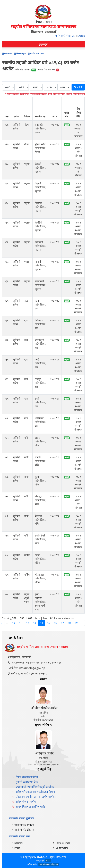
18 (69, 623)
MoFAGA (39, 857)
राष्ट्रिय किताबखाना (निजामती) (30, 807)
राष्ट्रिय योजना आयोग (26, 802)
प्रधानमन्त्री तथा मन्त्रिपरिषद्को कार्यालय (35, 787)
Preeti (18, 848)
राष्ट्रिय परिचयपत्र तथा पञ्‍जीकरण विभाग (35, 792)
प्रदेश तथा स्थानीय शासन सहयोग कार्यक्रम (36, 797)
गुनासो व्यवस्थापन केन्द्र (27, 782)
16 (55, 623)
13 (34, 623)
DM (74, 36)
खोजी (78, 87)
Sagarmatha (62, 848)
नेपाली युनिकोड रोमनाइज (24, 825)
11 (21, 623)
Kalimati (19, 843)
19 (76, 623)
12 (28, 623)
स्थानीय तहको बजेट (62, 36)
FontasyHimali (63, 843)
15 (48, 623)
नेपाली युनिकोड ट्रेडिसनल (24, 830)
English (81, 36)
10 (14, 623)
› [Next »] (82, 623)
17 (62, 623)
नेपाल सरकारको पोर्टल (27, 777)
